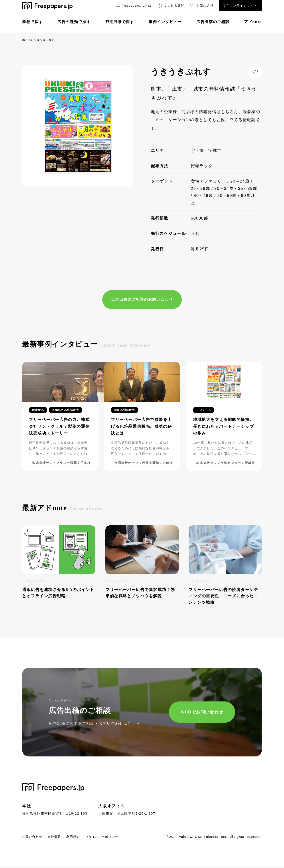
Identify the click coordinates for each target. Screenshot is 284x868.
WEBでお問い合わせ (190, 713)
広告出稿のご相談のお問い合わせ (142, 300)
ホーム (27, 40)
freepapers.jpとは (133, 6)
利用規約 (80, 838)
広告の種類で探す (74, 22)
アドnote (253, 22)
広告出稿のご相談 (213, 22)
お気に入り (202, 6)
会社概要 (59, 838)
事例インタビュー (165, 22)
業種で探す (33, 22)
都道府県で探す (120, 22)
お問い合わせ (34, 838)
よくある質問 (171, 6)
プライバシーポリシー (113, 838)
